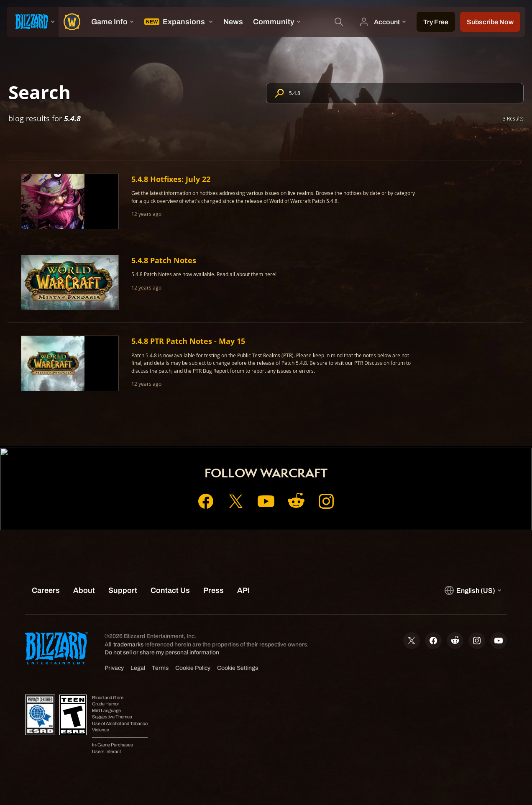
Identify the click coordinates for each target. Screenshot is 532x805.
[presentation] (33, 22)
